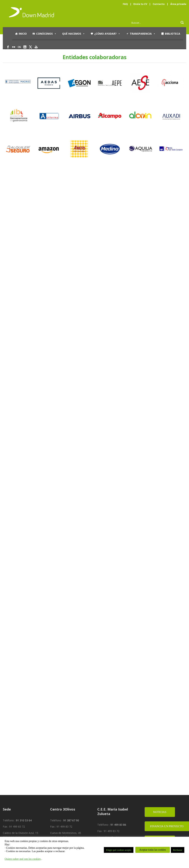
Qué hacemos (74, 34)
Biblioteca (173, 34)
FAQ (125, 4)
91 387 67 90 (71, 820)
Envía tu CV (140, 4)
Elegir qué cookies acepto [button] (119, 850)
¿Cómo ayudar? (107, 34)
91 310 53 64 (24, 820)
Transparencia (143, 34)
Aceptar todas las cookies (153, 850)
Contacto (159, 4)
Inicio (23, 34)
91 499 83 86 (118, 825)
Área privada (178, 4)
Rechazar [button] (178, 850)
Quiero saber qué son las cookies (23, 859)
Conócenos (46, 34)
